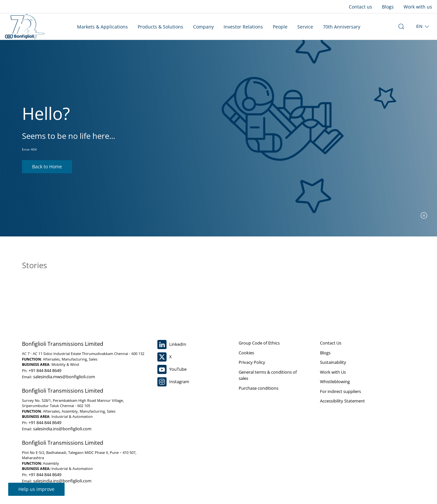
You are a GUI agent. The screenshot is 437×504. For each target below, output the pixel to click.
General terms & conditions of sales (268, 375)
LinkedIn (172, 345)
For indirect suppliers (340, 391)
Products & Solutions (160, 27)
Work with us (418, 7)
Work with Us (333, 372)
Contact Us (331, 343)
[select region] (423, 27)
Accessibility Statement (342, 401)
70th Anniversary (342, 27)
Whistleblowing (335, 382)
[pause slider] (424, 215)
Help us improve (36, 489)
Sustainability (333, 362)
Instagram (173, 382)
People (280, 27)
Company (203, 27)
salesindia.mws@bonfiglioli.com (64, 377)
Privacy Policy (252, 362)
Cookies (246, 353)
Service (305, 27)
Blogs (388, 7)
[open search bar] (401, 27)
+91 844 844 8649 (45, 370)
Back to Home (47, 167)
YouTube (172, 369)
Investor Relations (243, 27)
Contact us (360, 7)
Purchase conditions (258, 388)
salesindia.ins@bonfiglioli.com (62, 429)
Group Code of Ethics (259, 343)
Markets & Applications (102, 27)
